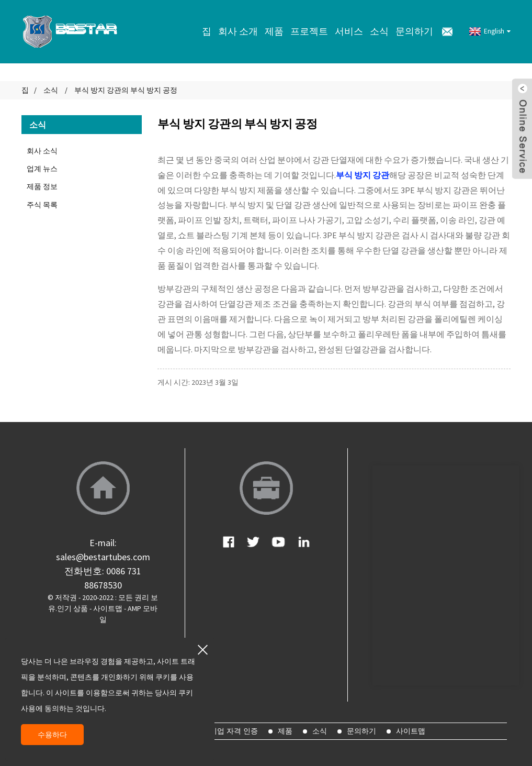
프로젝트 (309, 31)
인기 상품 (72, 608)
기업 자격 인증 (234, 731)
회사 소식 (42, 151)
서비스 (349, 31)
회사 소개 (238, 31)
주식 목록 (42, 205)
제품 (274, 31)
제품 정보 (42, 186)
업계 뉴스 (42, 169)
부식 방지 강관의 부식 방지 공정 (126, 90)
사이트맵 (108, 608)
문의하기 (414, 31)
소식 (379, 31)
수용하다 (52, 735)
